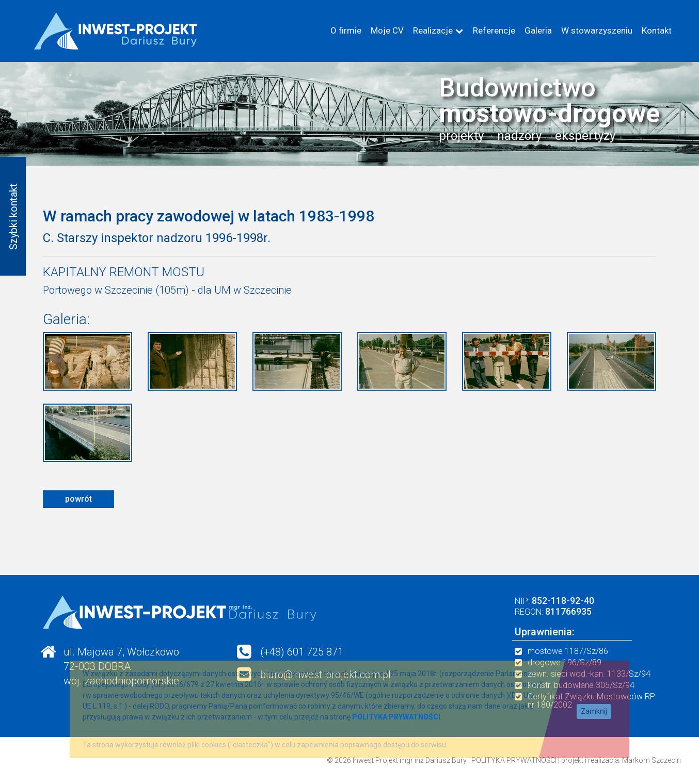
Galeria (538, 30)
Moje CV (387, 30)
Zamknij (594, 711)
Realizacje (433, 30)
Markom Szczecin (652, 760)
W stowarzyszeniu (597, 30)
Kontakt (657, 30)
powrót (78, 499)
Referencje (494, 30)
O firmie (346, 30)
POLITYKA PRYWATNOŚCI (514, 760)
